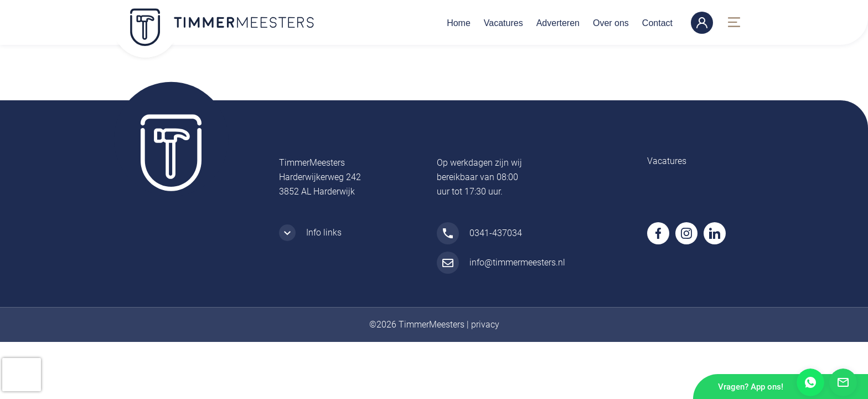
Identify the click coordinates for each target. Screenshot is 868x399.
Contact (657, 23)
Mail (843, 382)
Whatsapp (810, 382)
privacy (485, 324)
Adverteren (558, 23)
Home (459, 23)
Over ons (611, 23)
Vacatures (503, 23)
